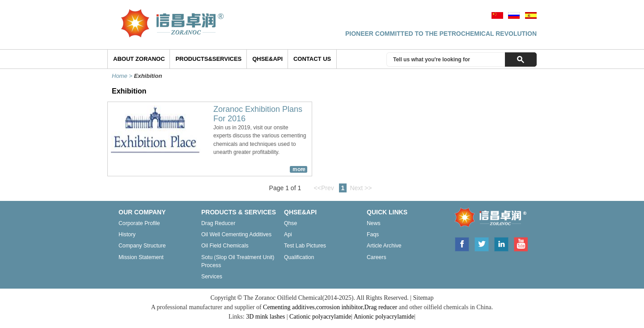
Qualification (299, 257)
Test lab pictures (305, 246)
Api (288, 234)
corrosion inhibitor (339, 307)
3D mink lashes (265, 317)
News (374, 223)
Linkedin (501, 243)
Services (212, 277)
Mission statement (141, 257)
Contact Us (312, 59)
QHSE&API (267, 59)
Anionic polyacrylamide (384, 317)
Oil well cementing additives (236, 234)
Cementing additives (289, 307)
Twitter (482, 243)
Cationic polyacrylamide (320, 317)
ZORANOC (488, 219)
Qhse (290, 223)
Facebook (462, 243)
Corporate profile (139, 223)
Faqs (373, 234)
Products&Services (208, 59)
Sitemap (424, 298)
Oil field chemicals (225, 246)
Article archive (384, 246)
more (299, 169)
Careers (377, 257)
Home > (123, 76)
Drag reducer (218, 223)
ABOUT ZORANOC (139, 59)
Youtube (521, 243)
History (127, 234)
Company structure (142, 246)
